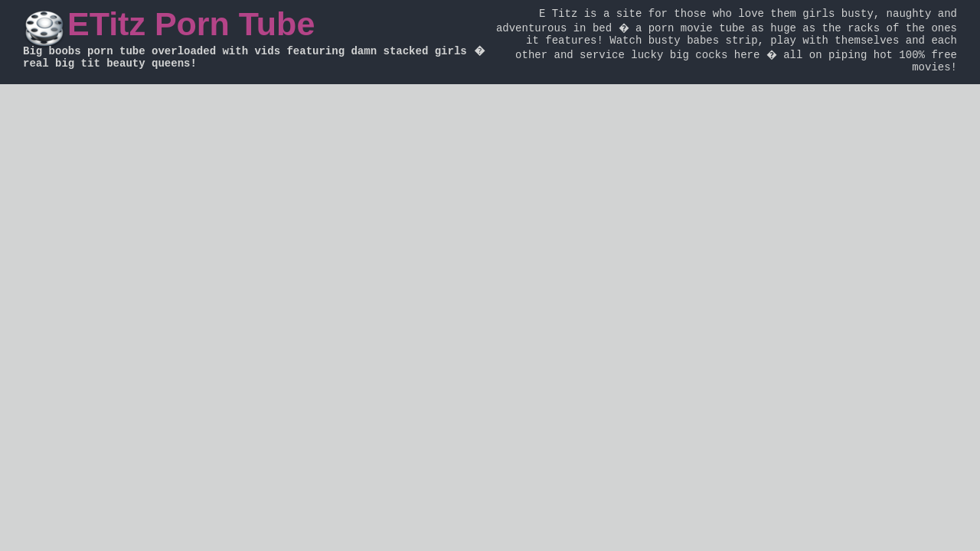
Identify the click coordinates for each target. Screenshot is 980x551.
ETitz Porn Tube (191, 24)
